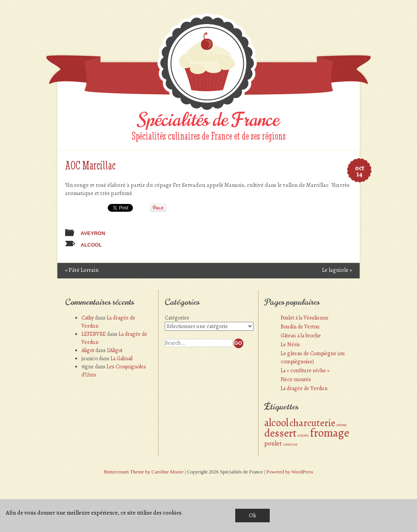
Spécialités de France (208, 120)
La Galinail (121, 358)
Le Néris (290, 345)
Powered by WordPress (290, 472)
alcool (91, 245)
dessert (280, 433)
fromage (330, 433)
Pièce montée (296, 379)
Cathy (88, 318)
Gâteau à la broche (301, 336)
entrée (303, 435)
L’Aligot (115, 350)
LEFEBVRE (94, 334)
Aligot (88, 350)
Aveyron (93, 233)
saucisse (290, 444)
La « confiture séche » (305, 370)
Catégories (177, 318)
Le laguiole (337, 270)
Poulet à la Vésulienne (305, 318)
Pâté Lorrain (82, 270)
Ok (252, 515)
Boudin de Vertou (300, 327)
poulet (273, 443)
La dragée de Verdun (304, 388)
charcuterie (312, 423)
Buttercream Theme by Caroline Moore (144, 472)
